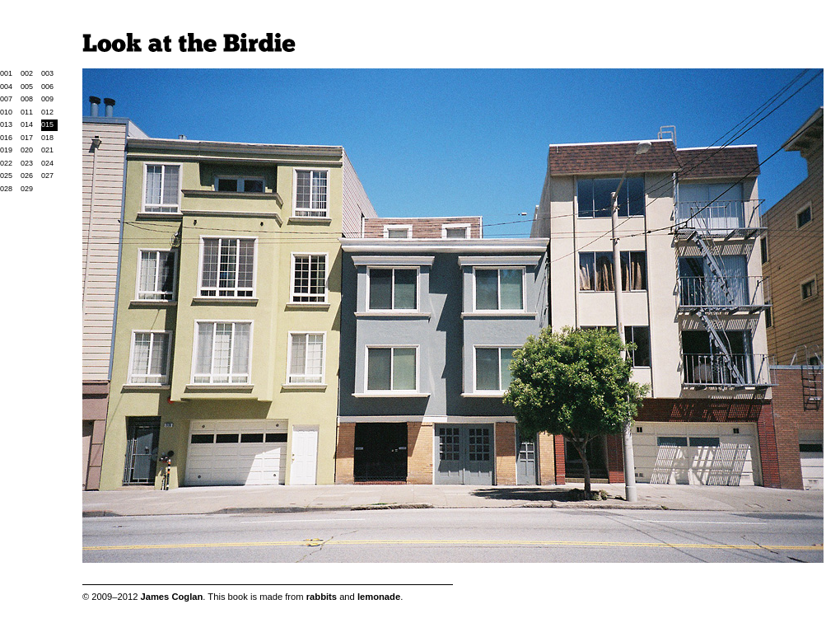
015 (47, 124)
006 (47, 87)
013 (6, 124)
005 (27, 87)
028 (6, 189)
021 (47, 150)
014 (27, 124)
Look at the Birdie (189, 42)
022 (6, 163)
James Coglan (171, 597)
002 (27, 73)
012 (47, 112)
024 (47, 163)
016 (6, 138)
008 (27, 99)
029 (27, 189)
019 (6, 150)
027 (47, 176)
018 (47, 138)
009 (47, 99)
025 (6, 176)
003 (47, 73)
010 (6, 112)
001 (6, 73)
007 (6, 99)
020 (27, 150)
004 (6, 87)
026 (27, 176)
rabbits (322, 597)
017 (27, 138)
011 (27, 112)
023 (27, 163)
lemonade (379, 597)
